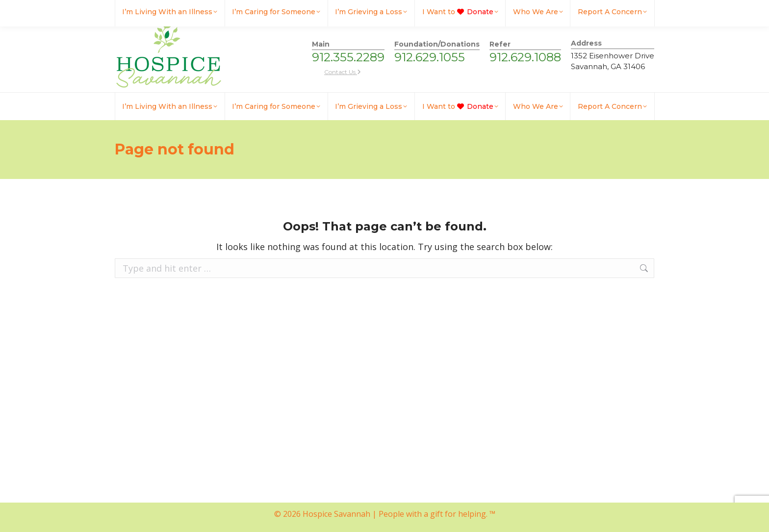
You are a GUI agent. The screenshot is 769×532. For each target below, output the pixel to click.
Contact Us (343, 72)
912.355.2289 (348, 57)
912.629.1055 (430, 57)
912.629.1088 (525, 57)
